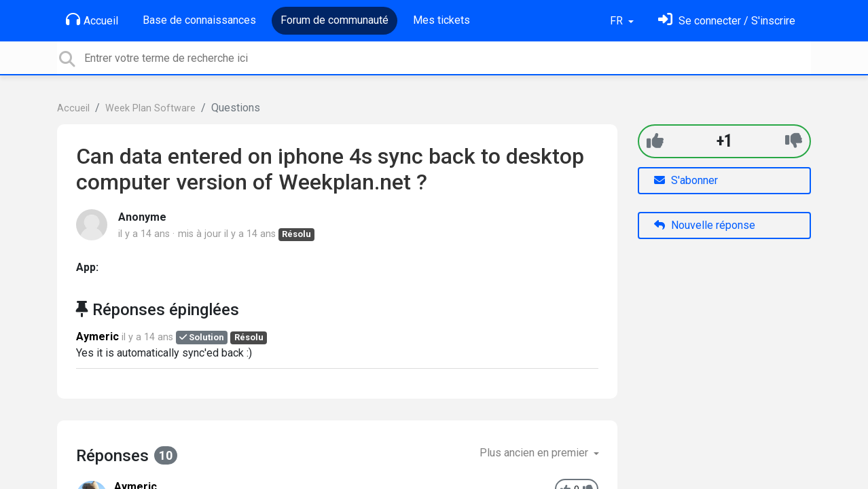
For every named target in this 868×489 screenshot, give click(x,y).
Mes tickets (441, 20)
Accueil (92, 20)
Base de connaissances (199, 20)
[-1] (794, 141)
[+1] (655, 141)
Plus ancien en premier (535, 453)
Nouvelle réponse (705, 225)
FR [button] (618, 21)
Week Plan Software (150, 108)
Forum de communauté (334, 20)
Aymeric (97, 337)
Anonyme (142, 217)
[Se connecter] (727, 21)
